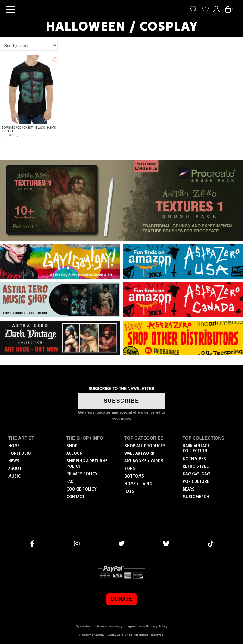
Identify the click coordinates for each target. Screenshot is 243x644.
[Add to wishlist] (55, 59)
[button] (10, 9)
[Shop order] (29, 45)
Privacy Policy (157, 626)
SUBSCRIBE (121, 401)
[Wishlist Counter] (206, 9)
